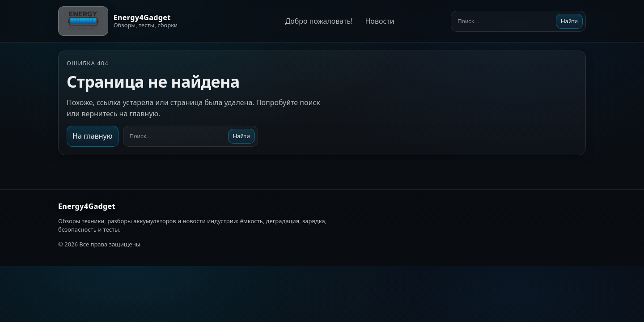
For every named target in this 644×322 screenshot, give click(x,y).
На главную (93, 136)
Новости (379, 21)
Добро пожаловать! (319, 21)
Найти (569, 21)
